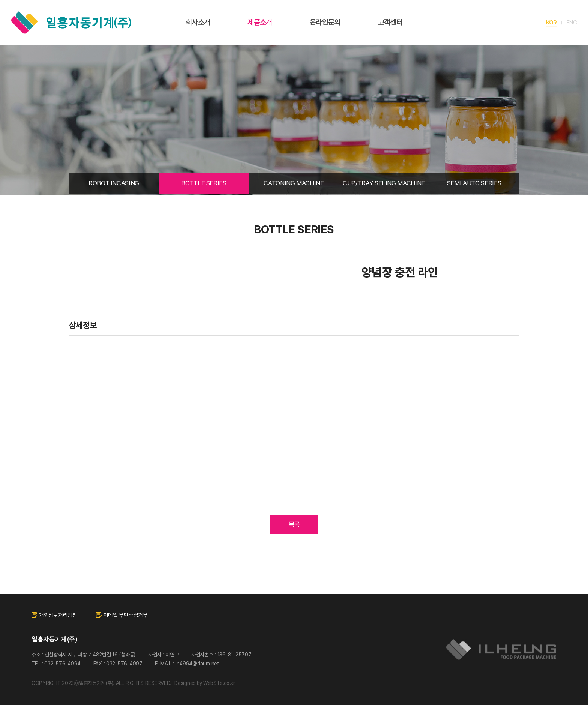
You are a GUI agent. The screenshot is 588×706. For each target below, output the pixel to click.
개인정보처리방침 (54, 616)
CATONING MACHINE (294, 184)
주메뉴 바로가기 (0, 0)
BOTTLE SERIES (204, 184)
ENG (571, 22)
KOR (551, 22)
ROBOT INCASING (114, 184)
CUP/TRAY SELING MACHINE (384, 184)
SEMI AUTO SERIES (474, 184)
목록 (294, 526)
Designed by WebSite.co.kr (206, 685)
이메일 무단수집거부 (122, 616)
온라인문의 (325, 22)
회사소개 (198, 22)
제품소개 (260, 22)
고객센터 (390, 22)
